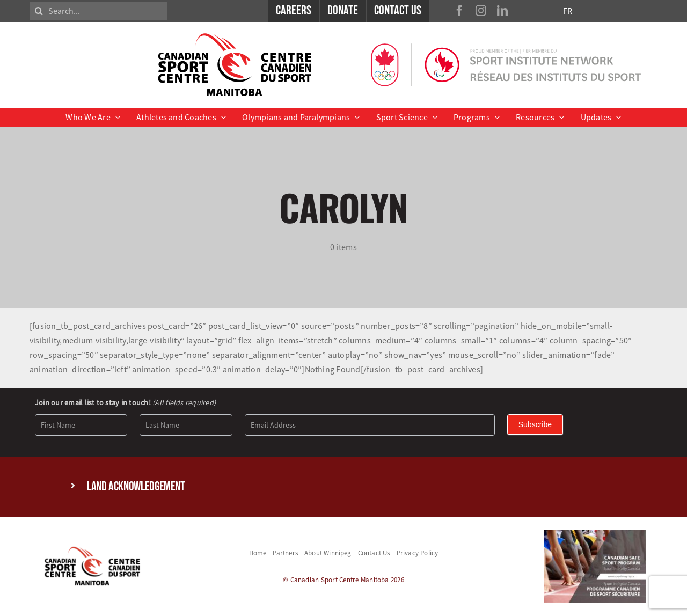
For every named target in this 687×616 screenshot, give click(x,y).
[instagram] (481, 11)
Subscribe (535, 424)
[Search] (39, 11)
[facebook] (459, 11)
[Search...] (98, 11)
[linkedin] (502, 11)
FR (568, 11)
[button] (343, 487)
